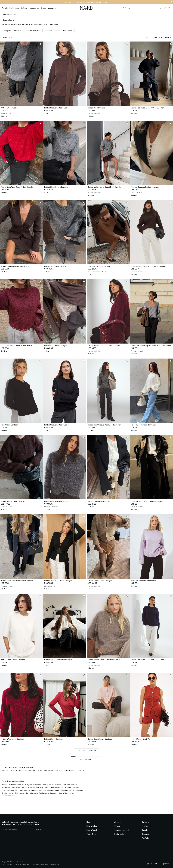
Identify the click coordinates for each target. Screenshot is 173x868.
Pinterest (146, 834)
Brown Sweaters (57, 788)
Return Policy (92, 826)
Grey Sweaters (48, 790)
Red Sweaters (44, 793)
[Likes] (164, 8)
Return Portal (92, 830)
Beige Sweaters (22, 788)
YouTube (146, 838)
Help (88, 822)
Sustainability (119, 834)
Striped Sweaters (56, 793)
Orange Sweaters (8, 793)
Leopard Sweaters (61, 790)
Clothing (5, 14)
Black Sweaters (34, 788)
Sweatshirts (37, 785)
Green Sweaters (36, 790)
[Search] (139, 8)
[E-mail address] (17, 830)
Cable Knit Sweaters (70, 785)
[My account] (160, 8)
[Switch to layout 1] (139, 38)
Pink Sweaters (20, 793)
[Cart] (169, 8)
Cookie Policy (44, 864)
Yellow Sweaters (8, 796)
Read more (54, 24)
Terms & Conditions (8, 864)
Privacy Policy (35, 864)
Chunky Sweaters (55, 785)
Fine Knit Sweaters (8, 788)
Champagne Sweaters (72, 788)
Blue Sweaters (45, 788)
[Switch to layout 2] (143, 38)
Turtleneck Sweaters (16, 785)
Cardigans (28, 785)
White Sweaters (69, 793)
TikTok (145, 826)
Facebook (146, 830)
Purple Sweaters (32, 793)
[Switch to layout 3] (147, 38)
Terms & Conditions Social (22, 864)
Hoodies (45, 785)
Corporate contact (122, 830)
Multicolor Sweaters (76, 790)
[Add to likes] (40, 44)
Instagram (146, 822)
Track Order (91, 834)
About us (118, 822)
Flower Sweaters (24, 790)
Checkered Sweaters (9, 790)
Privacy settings (54, 864)
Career (117, 826)
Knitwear (5, 785)
